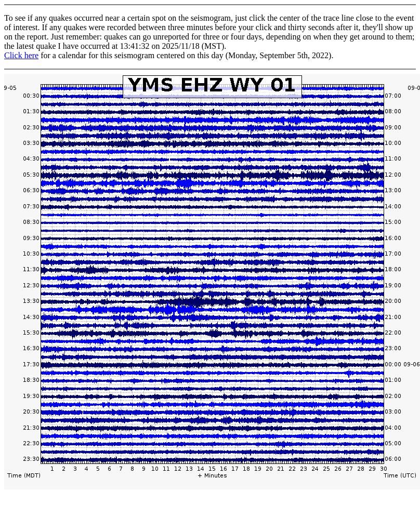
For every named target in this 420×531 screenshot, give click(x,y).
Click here (21, 55)
